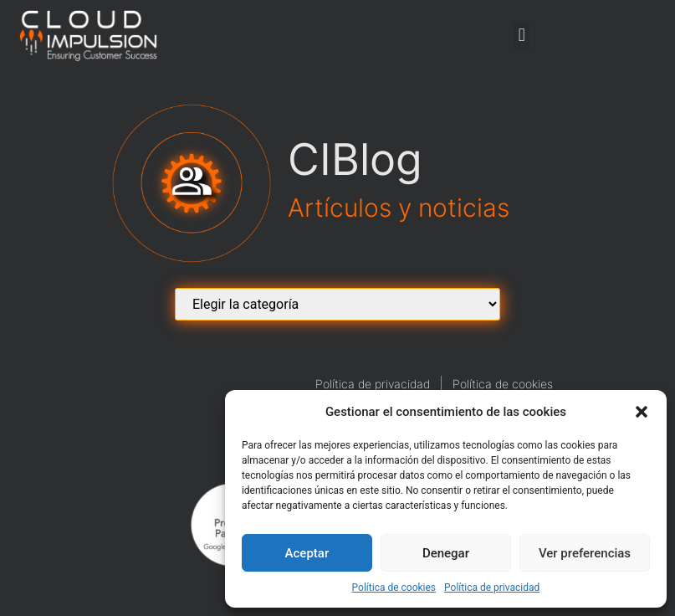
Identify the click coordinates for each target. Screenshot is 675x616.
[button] (642, 412)
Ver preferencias (585, 553)
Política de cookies (394, 588)
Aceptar (307, 553)
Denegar (446, 553)
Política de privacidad (492, 588)
